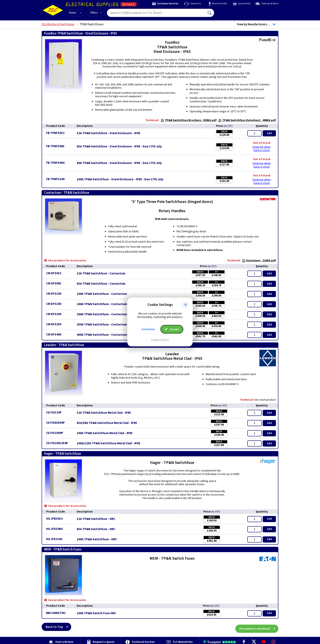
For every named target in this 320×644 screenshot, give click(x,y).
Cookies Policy (160, 340)
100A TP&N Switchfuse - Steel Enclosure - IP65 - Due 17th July (120, 179)
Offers (96, 13)
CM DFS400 (54, 335)
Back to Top (58, 627)
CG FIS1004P (55, 433)
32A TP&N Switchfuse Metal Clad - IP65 (104, 413)
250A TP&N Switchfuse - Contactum (102, 325)
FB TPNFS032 (55, 133)
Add (269, 133)
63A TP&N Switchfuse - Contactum (101, 284)
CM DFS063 (54, 284)
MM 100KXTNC (56, 613)
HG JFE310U (54, 539)
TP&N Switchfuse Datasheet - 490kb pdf (247, 120)
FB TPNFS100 (55, 179)
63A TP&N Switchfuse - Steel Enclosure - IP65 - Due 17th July (119, 147)
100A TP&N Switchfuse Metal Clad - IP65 (105, 433)
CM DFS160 (54, 304)
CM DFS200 (54, 314)
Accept (172, 329)
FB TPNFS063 (55, 146)
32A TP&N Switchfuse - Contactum (101, 274)
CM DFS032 (54, 273)
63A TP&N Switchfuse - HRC (96, 529)
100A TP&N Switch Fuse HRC (96, 613)
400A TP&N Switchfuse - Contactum (102, 335)
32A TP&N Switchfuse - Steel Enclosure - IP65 (108, 133)
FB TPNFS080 (55, 163)
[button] (186, 305)
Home (72, 13)
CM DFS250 (54, 324)
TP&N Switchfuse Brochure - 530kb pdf (189, 120)
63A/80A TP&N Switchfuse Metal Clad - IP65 (107, 423)
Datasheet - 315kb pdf (259, 261)
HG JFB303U (54, 519)
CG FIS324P (54, 413)
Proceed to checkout (259, 627)
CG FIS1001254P (57, 443)
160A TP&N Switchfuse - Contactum (102, 304)
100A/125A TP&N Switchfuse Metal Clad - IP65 (108, 443)
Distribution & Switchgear (58, 24)
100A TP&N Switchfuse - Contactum (102, 294)
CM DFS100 (54, 294)
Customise (148, 329)
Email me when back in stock (262, 149)
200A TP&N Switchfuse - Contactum (102, 314)
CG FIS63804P (55, 423)
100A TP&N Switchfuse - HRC (97, 539)
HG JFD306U (54, 529)
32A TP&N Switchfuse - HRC (96, 519)
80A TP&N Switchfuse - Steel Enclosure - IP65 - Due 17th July (119, 163)
